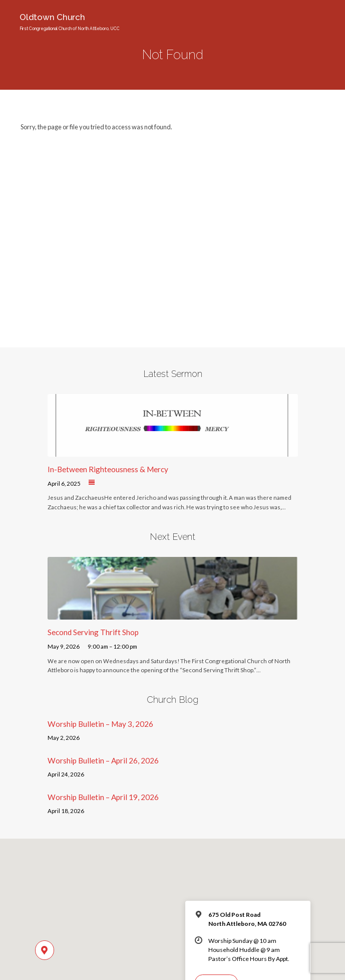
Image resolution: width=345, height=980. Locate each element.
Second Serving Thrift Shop (93, 632)
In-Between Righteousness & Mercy (108, 469)
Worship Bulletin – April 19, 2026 (103, 797)
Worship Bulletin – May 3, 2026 (100, 724)
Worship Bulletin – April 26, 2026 (103, 760)
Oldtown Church (70, 22)
